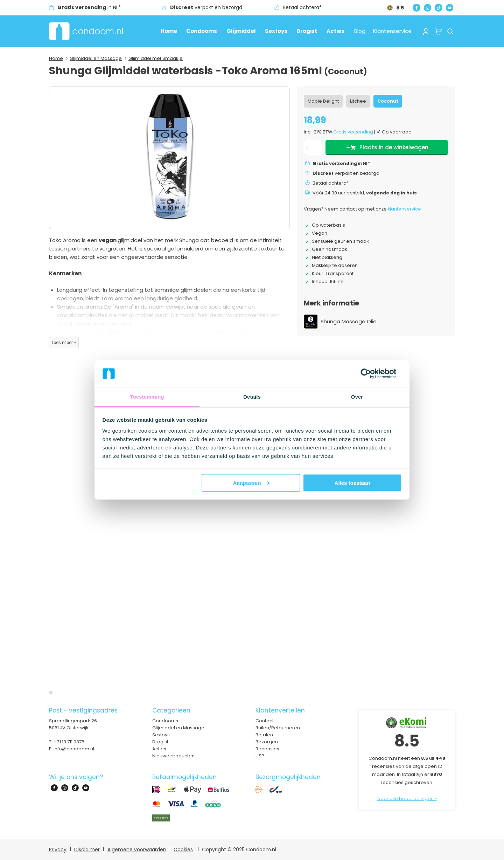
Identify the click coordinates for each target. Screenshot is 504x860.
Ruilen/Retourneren (278, 728)
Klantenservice (392, 31)
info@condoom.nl (74, 749)
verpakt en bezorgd (206, 7)
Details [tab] (252, 397)
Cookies (183, 849)
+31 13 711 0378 (69, 742)
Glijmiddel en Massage (96, 58)
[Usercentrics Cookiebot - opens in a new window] (371, 373)
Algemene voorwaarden (137, 849)
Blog (360, 31)
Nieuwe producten (173, 756)
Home (169, 31)
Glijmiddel (241, 31)
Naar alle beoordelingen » (407, 799)
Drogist (307, 31)
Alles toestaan (352, 483)
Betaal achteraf (302, 7)
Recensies (267, 749)
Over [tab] (357, 397)
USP (260, 756)
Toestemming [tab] (147, 397)
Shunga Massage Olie (349, 321)
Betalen (264, 735)
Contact (265, 721)
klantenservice (404, 209)
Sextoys (276, 31)
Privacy (58, 849)
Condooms (202, 31)
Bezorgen (267, 742)
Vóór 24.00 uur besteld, (365, 193)
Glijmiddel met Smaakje (156, 58)
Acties (335, 31)
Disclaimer (87, 849)
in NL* (89, 7)
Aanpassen (251, 483)
